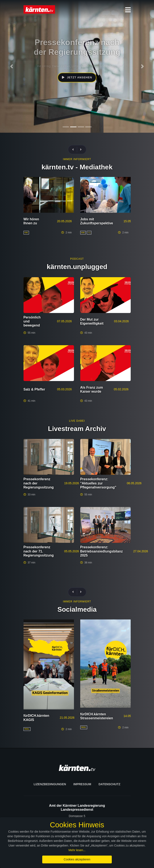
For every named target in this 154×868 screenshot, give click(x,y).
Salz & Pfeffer (34, 389)
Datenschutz (109, 784)
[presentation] (75, 150)
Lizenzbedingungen (50, 784)
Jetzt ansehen (77, 76)
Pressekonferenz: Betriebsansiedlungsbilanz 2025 (102, 551)
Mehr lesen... (77, 850)
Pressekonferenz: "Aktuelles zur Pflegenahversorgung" (98, 483)
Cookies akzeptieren (77, 859)
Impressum (82, 784)
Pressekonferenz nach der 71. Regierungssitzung (39, 551)
